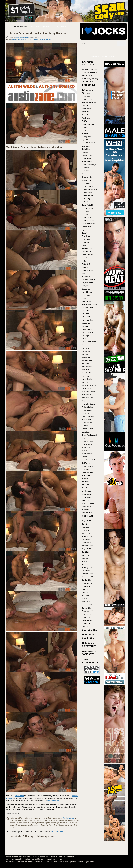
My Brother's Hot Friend (90, 385)
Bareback (85, 127)
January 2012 (87, 608)
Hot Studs (85, 314)
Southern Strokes (88, 441)
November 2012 (88, 577)
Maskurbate (86, 357)
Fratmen (85, 267)
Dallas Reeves (87, 202)
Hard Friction (86, 295)
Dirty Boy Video (87, 208)
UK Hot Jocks (87, 491)
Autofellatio (86, 118)
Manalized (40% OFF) (90, 69)
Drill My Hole (86, 227)
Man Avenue (86, 345)
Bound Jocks (86, 158)
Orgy (84, 401)
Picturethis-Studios (88, 404)
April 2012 (86, 599)
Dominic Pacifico (88, 221)
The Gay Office (87, 476)
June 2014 (86, 524)
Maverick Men (87, 360)
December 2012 (88, 574)
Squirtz (84, 457)
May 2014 (85, 527)
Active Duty (86, 96)
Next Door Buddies (89, 392)
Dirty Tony (85, 211)
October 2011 (87, 617)
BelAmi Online (87, 134)
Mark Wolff (86, 354)
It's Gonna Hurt (87, 320)
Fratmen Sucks (87, 270)
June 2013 (86, 555)
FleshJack (86, 258)
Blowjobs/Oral (87, 155)
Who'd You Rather (88, 503)
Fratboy (85, 261)
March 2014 (86, 533)
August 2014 (86, 521)
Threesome (86, 479)
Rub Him (85, 426)
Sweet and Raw (87, 472)
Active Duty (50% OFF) (90, 73)
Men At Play (86, 364)
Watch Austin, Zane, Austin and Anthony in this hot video (34, 147)
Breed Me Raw (87, 162)
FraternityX (86, 264)
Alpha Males (86, 106)
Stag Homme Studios (89, 460)
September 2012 (88, 583)
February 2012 (87, 605)
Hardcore (26, 37)
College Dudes (87, 193)
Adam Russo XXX (88, 99)
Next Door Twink (88, 398)
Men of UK (86, 370)
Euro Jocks (86, 239)
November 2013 (88, 546)
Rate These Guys (88, 416)
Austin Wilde (27, 40)
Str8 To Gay (86, 463)
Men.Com (85, 376)
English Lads (86, 236)
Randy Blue (86, 413)
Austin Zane (19, 37)
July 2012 (85, 589)
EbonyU (85, 233)
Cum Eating (86, 199)
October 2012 (87, 580)
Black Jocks (86, 146)
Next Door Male (87, 395)
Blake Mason (86, 149)
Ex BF (84, 245)
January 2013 (87, 571)
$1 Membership (87, 90)
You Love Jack (87, 513)
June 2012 (86, 592)
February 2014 (87, 537)
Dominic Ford (87, 217)
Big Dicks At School (89, 143)
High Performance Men (90, 305)
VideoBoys (86, 500)
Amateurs (85, 112)
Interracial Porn (87, 317)
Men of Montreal (88, 367)
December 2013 (88, 543)
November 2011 (88, 614)
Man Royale (86, 348)
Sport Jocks (86, 448)
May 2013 (85, 558)
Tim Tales (85, 482)
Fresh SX (85, 273)
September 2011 (88, 620)
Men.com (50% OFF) (89, 76)
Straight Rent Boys (88, 466)
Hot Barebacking (88, 308)
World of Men (87, 507)
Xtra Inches (86, 510)
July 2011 (85, 627)
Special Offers (87, 444)
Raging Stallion (87, 410)
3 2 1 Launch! (87, 93)
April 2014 (86, 530)
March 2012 (86, 602)
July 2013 (85, 552)
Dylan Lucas (86, 230)
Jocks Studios (87, 329)
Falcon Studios (87, 252)
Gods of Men (86, 289)
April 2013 (86, 561)
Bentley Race (87, 137)
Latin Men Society (88, 333)
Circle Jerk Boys (88, 177)
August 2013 (86, 549)
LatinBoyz (85, 336)
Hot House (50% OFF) (90, 82)
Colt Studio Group (88, 196)
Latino (84, 339)
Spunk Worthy (87, 454)
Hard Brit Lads (87, 292)
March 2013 (86, 565)
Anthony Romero (17, 40)
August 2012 (86, 586)
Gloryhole (85, 286)
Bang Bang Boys (88, 124)
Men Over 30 (86, 373)
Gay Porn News (87, 283)
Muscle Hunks (87, 379)
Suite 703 (85, 469)
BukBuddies (86, 168)
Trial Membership (88, 488)
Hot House (86, 311)
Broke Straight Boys (89, 165)
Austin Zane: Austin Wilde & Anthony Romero (38, 33)
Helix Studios (87, 301)
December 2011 (88, 611)
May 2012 (85, 596)
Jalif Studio (86, 323)
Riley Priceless (87, 423)
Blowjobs (85, 152)
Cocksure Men (87, 180)
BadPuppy (86, 121)
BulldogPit (86, 171)
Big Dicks (85, 140)
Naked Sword (87, 388)
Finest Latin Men (88, 255)
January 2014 (87, 540)
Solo (84, 438)
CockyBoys (86, 183)
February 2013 (87, 568)
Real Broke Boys (88, 420)
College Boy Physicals (90, 190)
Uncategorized (87, 494)
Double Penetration (89, 224)
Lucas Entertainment (89, 342)
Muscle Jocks (87, 382)
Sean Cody (86, 432)
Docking (85, 214)
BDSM (84, 130)
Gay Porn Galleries (89, 280)
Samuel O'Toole (87, 429)
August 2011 (86, 624)
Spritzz (84, 451)
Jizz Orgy (85, 326)
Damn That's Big (88, 205)
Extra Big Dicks (87, 249)
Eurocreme (86, 242)
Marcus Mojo (86, 351)
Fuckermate (86, 277)
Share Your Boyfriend (89, 435)
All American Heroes (89, 102)
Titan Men (85, 485)
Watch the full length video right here (33, 837)
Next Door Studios (45, 40)
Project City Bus (88, 407)
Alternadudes (87, 109)
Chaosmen (86, 174)
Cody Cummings (88, 186)
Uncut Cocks (86, 497)
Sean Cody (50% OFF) (90, 79)
